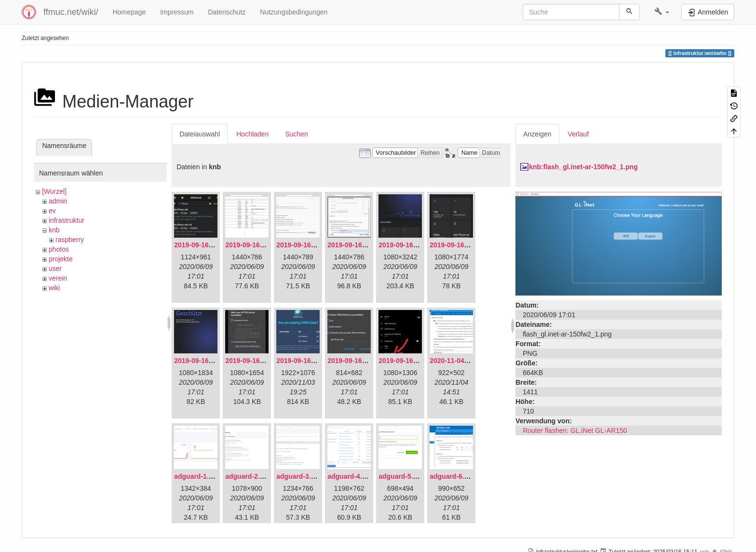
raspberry (70, 240)
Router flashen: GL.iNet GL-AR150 (575, 431)
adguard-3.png (300, 476)
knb (54, 230)
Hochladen (252, 134)
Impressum (177, 12)
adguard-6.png (453, 476)
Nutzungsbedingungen (294, 12)
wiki (54, 288)
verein (58, 278)
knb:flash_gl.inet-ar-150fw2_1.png (583, 167)
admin (58, 201)
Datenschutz (227, 12)
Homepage (129, 12)
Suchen (296, 134)
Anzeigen (537, 134)
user (55, 269)
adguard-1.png (197, 476)
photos (59, 249)
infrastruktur (67, 220)
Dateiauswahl (200, 134)
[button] (662, 12)
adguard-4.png (351, 476)
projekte (61, 259)
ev (52, 211)
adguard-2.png (249, 476)
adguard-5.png (402, 476)
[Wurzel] (54, 191)
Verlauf (579, 134)
